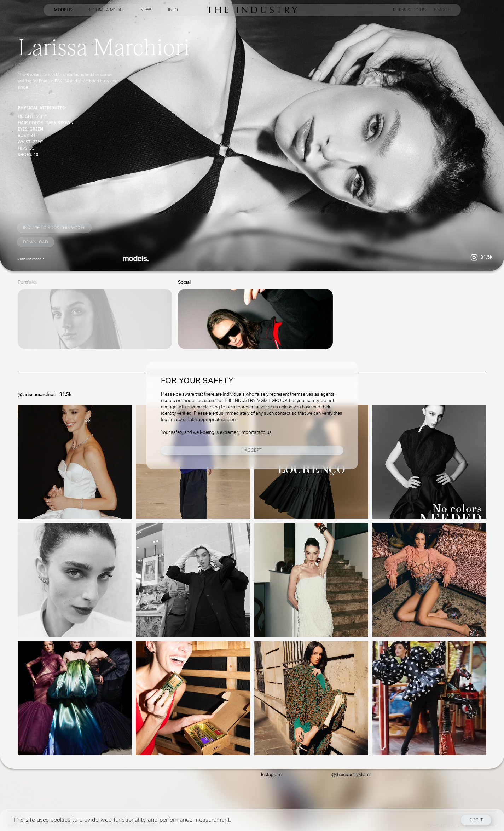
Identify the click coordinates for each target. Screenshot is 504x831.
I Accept (252, 450)
